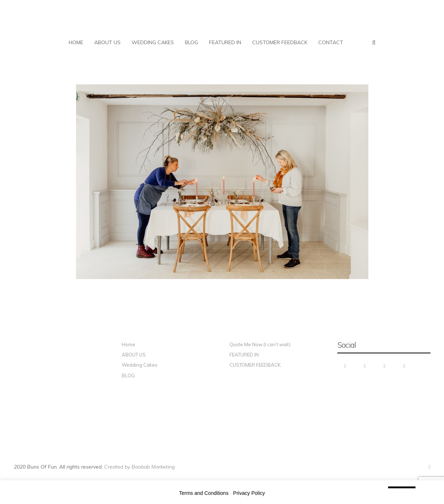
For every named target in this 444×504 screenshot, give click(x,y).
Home (128, 344)
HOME (76, 42)
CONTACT (331, 42)
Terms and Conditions (204, 493)
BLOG (191, 42)
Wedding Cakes (140, 365)
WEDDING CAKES (153, 42)
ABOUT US (107, 42)
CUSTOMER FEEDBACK (280, 42)
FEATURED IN (225, 42)
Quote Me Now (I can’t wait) (260, 344)
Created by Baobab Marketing (139, 467)
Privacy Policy (249, 493)
